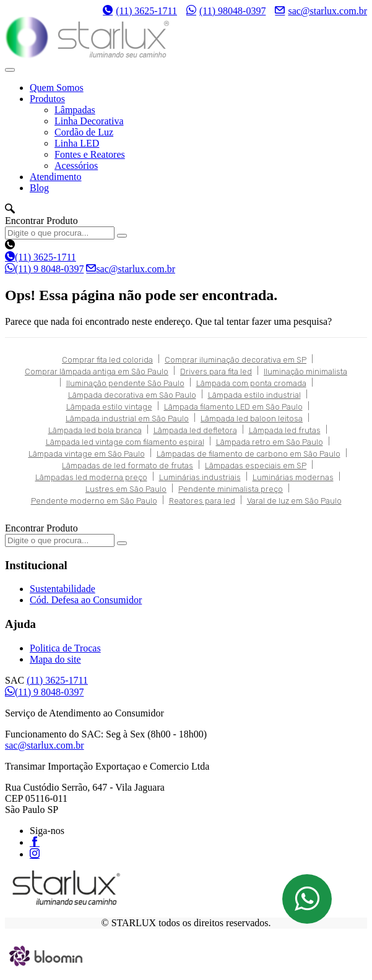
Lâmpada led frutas (285, 430)
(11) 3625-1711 (140, 11)
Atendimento (56, 177)
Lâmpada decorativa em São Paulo (132, 395)
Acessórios (76, 165)
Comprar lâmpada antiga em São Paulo (97, 372)
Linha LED (77, 143)
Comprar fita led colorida (107, 360)
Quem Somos (57, 88)
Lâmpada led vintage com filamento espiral (125, 442)
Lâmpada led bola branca (95, 430)
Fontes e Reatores (90, 154)
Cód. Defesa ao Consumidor (86, 600)
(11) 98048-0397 (226, 11)
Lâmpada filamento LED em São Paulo (233, 407)
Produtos (47, 99)
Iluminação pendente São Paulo (125, 383)
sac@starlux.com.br (321, 11)
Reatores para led (202, 501)
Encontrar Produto (41, 221)
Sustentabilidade (63, 589)
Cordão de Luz (84, 132)
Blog (39, 188)
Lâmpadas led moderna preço (91, 477)
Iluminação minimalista (305, 372)
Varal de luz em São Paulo (294, 501)
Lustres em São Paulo (126, 489)
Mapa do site (55, 659)
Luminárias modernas (293, 477)
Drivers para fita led (216, 372)
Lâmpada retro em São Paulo (270, 442)
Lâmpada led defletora (195, 430)
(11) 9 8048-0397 (44, 269)
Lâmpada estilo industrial (254, 395)
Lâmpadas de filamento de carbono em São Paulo (249, 454)
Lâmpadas (75, 110)
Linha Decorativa (89, 121)
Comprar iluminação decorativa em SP (236, 360)
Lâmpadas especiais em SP (256, 466)
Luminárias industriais (200, 477)
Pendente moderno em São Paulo (94, 501)
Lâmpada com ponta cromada (251, 383)
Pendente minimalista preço (231, 489)
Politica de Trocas (65, 648)
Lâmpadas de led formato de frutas (128, 466)
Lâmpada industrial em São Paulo (127, 419)
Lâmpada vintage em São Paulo (87, 454)
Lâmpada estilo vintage (109, 407)
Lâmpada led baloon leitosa (252, 419)
